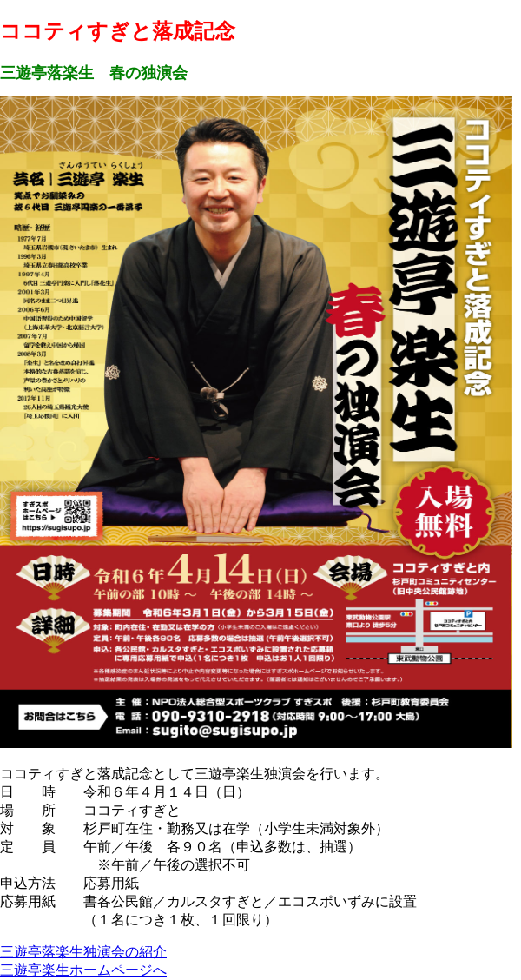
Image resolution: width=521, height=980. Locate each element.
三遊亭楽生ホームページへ (83, 970)
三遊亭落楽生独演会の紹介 (83, 952)
